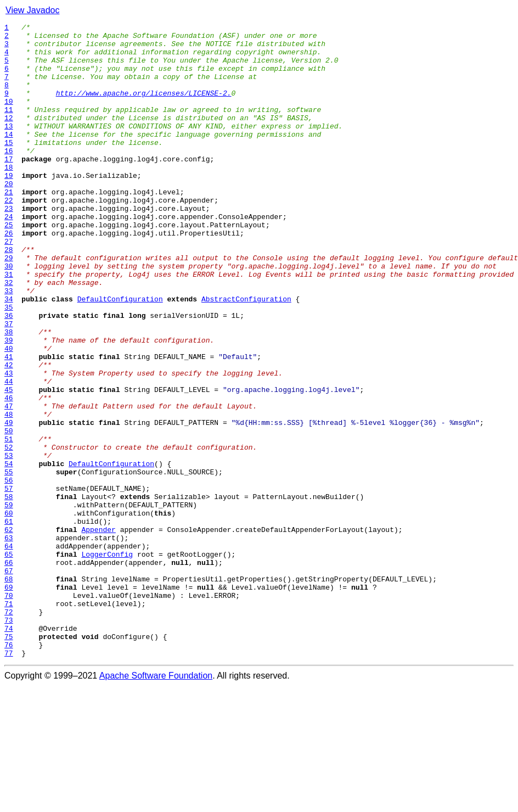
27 (9, 285)
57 (9, 582)
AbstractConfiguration (246, 355)
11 (9, 127)
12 (9, 137)
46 (9, 473)
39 (9, 404)
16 (9, 177)
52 (9, 533)
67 (9, 681)
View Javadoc (32, 10)
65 (9, 661)
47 (9, 483)
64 (9, 651)
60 (9, 612)
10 (9, 117)
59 (9, 602)
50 (9, 513)
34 (9, 355)
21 (9, 226)
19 (9, 206)
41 (9, 424)
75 (9, 760)
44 (9, 453)
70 (9, 710)
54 (9, 552)
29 (9, 305)
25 (9, 266)
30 (9, 315)
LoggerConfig (107, 661)
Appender (98, 631)
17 (9, 187)
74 (9, 750)
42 (9, 434)
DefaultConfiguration (120, 355)
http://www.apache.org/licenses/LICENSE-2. (144, 108)
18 (9, 197)
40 (9, 414)
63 (9, 641)
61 (9, 621)
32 (9, 335)
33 (9, 345)
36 (9, 374)
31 (9, 325)
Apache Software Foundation (156, 802)
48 (9, 493)
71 (9, 720)
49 (9, 503)
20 (9, 216)
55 (9, 562)
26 (9, 276)
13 (9, 147)
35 (9, 365)
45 (9, 463)
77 (9, 780)
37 (9, 384)
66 (9, 671)
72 (9, 730)
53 (9, 542)
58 (9, 592)
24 (9, 256)
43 (9, 444)
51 (9, 523)
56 (9, 572)
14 (9, 157)
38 (9, 394)
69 (9, 701)
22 (9, 236)
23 (9, 246)
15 (9, 167)
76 (9, 770)
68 (9, 691)
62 (9, 631)
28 (9, 295)
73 (9, 740)
